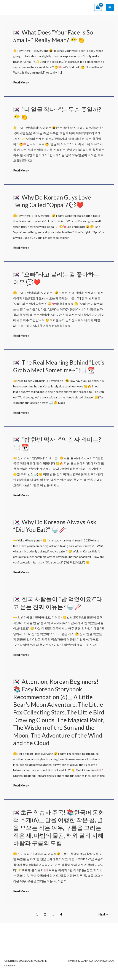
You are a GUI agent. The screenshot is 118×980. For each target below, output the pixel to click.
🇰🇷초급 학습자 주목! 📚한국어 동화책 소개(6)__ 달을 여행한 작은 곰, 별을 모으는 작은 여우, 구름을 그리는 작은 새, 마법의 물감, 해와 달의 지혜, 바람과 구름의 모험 (59, 828)
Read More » (21, 82)
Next (104, 914)
